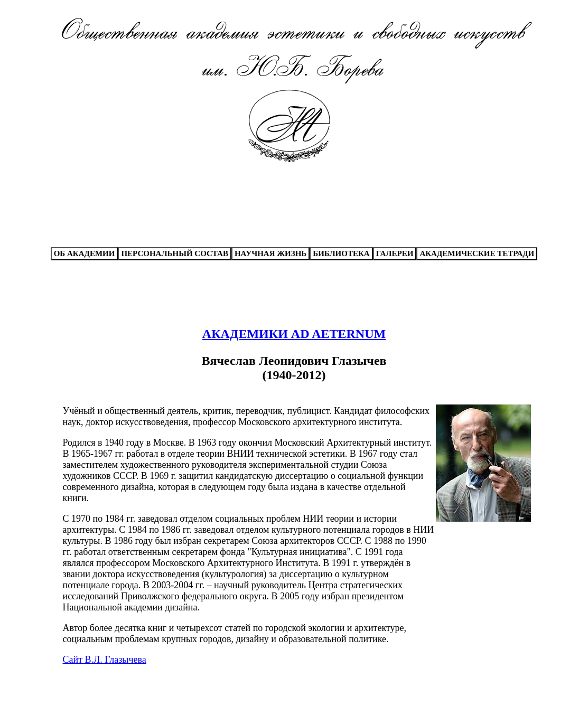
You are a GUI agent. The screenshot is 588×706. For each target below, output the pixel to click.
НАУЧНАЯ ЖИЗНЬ (270, 253)
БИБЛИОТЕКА (341, 253)
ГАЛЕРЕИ (395, 253)
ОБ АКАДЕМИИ (85, 253)
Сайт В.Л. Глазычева (105, 660)
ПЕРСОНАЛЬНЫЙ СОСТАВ (175, 253)
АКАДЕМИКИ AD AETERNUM (294, 334)
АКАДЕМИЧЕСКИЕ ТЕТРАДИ (477, 253)
